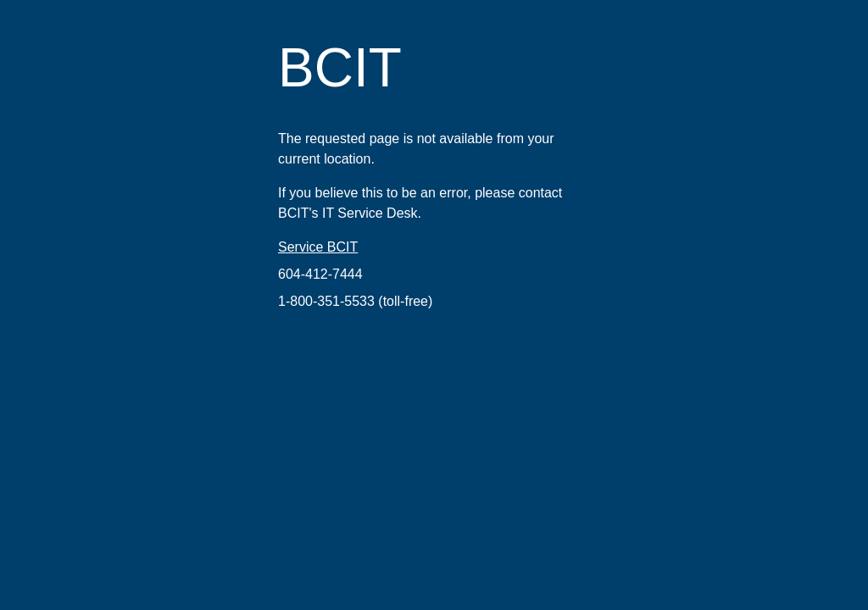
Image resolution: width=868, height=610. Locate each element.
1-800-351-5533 (326, 301)
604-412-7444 (320, 274)
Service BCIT (318, 247)
